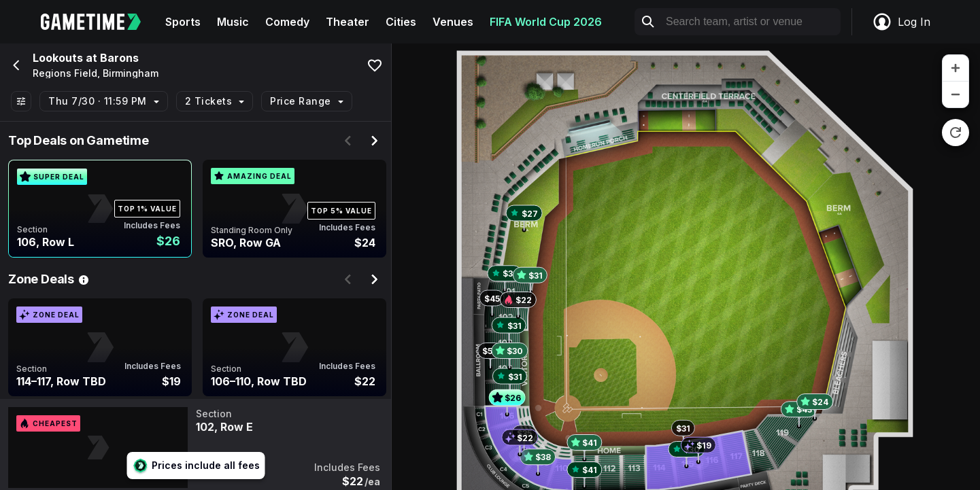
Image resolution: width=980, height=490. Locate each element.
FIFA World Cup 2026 (546, 22)
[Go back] (15, 65)
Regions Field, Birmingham (96, 73)
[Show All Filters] (21, 101)
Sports (183, 22)
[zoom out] (956, 94)
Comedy (287, 22)
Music (233, 22)
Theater (348, 22)
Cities (401, 22)
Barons (119, 58)
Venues (453, 22)
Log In (901, 22)
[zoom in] (956, 68)
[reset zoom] (956, 133)
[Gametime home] (99, 22)
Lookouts (58, 58)
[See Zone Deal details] (84, 279)
